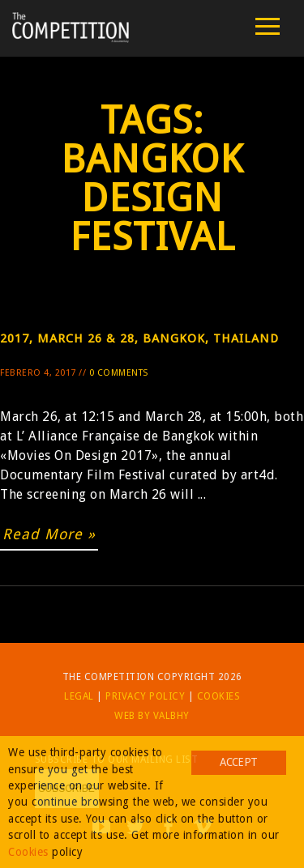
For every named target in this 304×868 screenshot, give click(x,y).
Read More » (49, 534)
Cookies (219, 696)
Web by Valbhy (152, 716)
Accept (238, 762)
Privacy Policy (145, 696)
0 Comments (119, 373)
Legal (79, 696)
